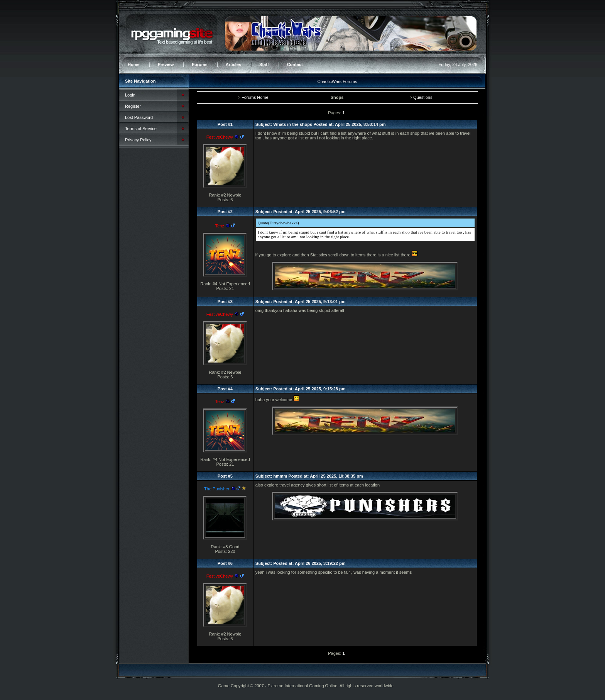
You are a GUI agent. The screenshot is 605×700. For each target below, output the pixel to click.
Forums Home (255, 97)
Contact (295, 64)
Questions (423, 97)
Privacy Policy (138, 140)
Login (130, 95)
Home (134, 64)
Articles (233, 64)
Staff (264, 64)
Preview (166, 64)
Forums (199, 64)
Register (133, 106)
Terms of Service (141, 129)
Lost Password (139, 117)
